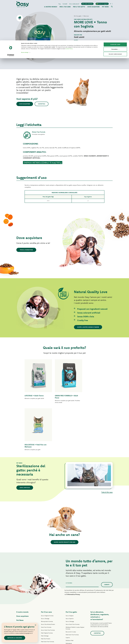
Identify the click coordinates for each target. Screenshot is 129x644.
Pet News (20, 573)
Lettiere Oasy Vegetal (71, 619)
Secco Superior (70, 571)
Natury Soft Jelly (45, 606)
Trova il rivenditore (26, 250)
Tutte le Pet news (107, 445)
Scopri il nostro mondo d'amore (88, 327)
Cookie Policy (69, 8)
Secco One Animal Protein (48, 577)
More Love (69, 611)
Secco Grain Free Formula (48, 583)
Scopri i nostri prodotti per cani (64, 495)
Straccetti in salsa (46, 603)
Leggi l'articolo (25, 440)
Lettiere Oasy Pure (71, 616)
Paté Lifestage (45, 589)
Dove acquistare (25, 104)
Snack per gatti (70, 613)
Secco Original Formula (47, 569)
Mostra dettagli (25, 12)
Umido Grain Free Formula (48, 597)
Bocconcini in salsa (71, 585)
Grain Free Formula (46, 580)
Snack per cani (45, 612)
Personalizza (115, 9)
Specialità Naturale (46, 609)
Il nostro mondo (22, 565)
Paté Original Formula (47, 586)
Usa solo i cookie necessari (115, 14)
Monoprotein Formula (47, 574)
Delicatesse (69, 596)
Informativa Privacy (74, 547)
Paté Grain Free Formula (48, 594)
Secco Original (70, 569)
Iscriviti (107, 537)
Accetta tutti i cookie (115, 4)
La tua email (69, 536)
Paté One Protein (46, 592)
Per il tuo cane (46, 565)
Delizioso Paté (45, 600)
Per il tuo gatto (71, 565)
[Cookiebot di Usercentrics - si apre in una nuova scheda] (11, 15)
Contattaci (42, 104)
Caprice (68, 590)
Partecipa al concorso (15, 638)
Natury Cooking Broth (71, 605)
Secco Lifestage (45, 571)
